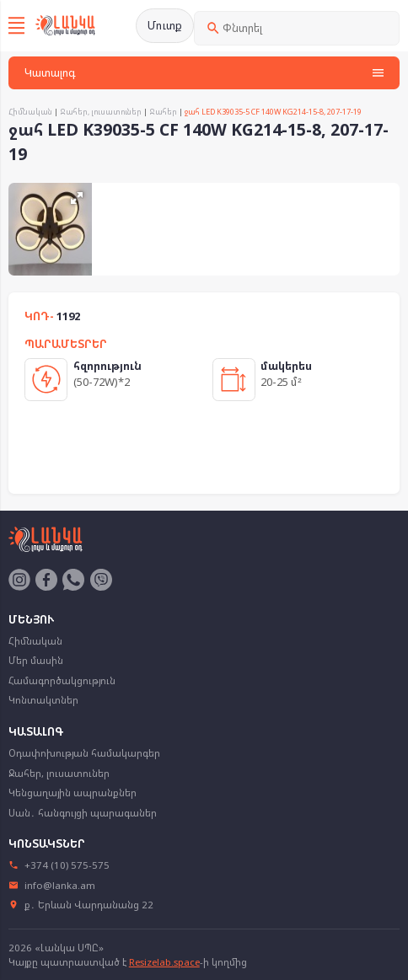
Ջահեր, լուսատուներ (101, 112)
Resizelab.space (164, 962)
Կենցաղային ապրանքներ (72, 793)
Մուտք (165, 25)
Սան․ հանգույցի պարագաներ (83, 813)
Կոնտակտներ (43, 700)
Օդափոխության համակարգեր (84, 753)
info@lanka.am (52, 885)
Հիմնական (30, 112)
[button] (77, 198)
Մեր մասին (36, 660)
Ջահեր (163, 112)
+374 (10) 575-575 (59, 865)
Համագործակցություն (62, 680)
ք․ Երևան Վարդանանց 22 (81, 905)
